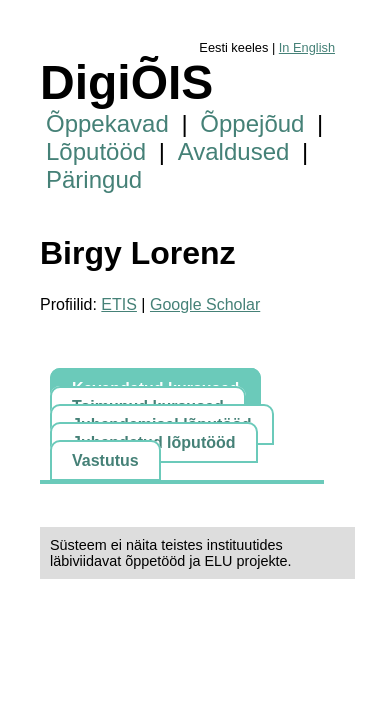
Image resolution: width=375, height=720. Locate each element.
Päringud (94, 179)
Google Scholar (205, 304)
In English (307, 47)
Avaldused (234, 151)
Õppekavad (107, 123)
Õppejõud (252, 123)
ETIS (119, 304)
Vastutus (105, 460)
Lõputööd (96, 151)
